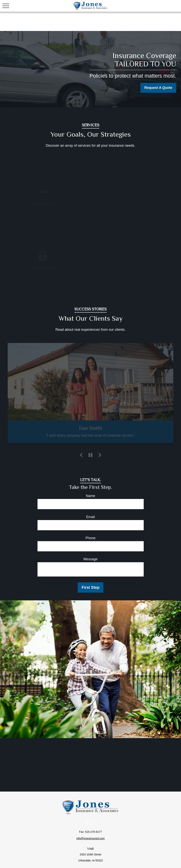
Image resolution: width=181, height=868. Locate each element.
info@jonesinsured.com (90, 838)
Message (90, 559)
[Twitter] (93, 822)
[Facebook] (87, 822)
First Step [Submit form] (90, 587)
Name (90, 496)
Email (90, 517)
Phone (90, 538)
